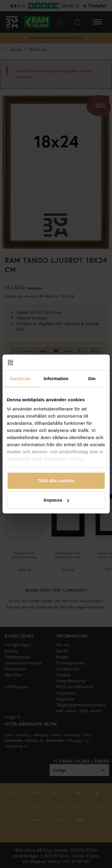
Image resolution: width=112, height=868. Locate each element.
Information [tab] (56, 378)
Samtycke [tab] (20, 378)
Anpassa (56, 500)
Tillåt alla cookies (56, 481)
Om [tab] (92, 378)
